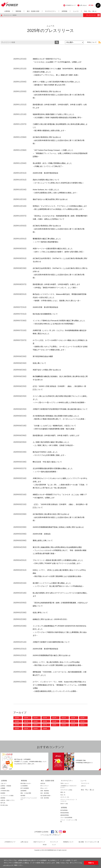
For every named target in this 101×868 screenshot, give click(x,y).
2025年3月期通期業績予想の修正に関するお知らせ (53, 671)
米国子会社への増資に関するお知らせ (48, 376)
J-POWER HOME (1, 15)
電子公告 (3, 819)
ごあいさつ (3, 799)
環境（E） (63, 808)
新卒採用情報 (64, 826)
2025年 (26, 733)
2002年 (17, 744)
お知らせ (83, 802)
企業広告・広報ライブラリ (8, 816)
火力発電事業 (24, 802)
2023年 (45, 733)
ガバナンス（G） (65, 813)
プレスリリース (8, 15)
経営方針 (43, 799)
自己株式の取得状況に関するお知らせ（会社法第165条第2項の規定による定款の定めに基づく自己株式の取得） (59, 95)
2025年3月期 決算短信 (42, 550)
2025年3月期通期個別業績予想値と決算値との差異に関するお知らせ (60, 543)
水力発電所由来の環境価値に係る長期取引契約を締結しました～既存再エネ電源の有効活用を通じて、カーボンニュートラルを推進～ (60, 432)
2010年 (17, 741)
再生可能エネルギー (26, 799)
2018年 (17, 737)
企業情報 (7, 11)
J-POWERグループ (68, 5)
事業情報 (18, 11)
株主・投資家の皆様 (33, 11)
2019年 (82, 733)
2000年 (36, 744)
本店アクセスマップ (40, 858)
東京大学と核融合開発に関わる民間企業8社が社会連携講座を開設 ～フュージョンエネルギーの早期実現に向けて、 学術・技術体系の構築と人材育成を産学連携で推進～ (59, 566)
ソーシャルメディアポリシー (50, 851)
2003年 (82, 741)
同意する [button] (91, 863)
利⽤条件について (69, 858)
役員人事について (40, 369)
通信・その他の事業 (26, 809)
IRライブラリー (45, 802)
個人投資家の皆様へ (46, 811)
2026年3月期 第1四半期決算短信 (46, 310)
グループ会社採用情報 (66, 833)
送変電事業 (23, 807)
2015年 (45, 737)
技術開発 (3, 809)
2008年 (36, 741)
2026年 (17, 733)
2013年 (64, 737)
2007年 (45, 741)
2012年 (73, 737)
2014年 (54, 737)
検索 (57, 42)
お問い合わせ (82, 5)
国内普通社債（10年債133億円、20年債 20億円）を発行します (58, 451)
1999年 (45, 744)
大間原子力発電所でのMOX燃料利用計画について (52, 658)
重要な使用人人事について (43, 556)
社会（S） (63, 811)
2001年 (26, 744)
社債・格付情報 (45, 814)
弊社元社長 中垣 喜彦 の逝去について (48, 478)
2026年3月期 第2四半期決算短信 (46, 173)
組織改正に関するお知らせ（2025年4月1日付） (51, 635)
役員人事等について (41, 628)
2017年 (26, 737)
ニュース (76, 11)
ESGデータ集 (64, 819)
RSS (99, 42)
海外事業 (23, 811)
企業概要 (3, 804)
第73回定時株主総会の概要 (43, 363)
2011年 (82, 737)
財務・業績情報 (45, 807)
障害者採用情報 (65, 828)
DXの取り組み (4, 821)
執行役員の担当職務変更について (46, 317)
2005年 (64, 741)
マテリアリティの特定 (66, 806)
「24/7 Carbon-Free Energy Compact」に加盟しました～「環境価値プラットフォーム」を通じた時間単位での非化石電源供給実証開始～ (60, 153)
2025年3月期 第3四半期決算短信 (46, 665)
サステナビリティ (50, 11)
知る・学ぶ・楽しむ (90, 11)
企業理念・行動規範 (6, 802)
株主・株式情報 (45, 809)
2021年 (64, 733)
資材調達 (3, 814)
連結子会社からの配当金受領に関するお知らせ (51, 199)
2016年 (36, 737)
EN (92, 5)
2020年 (73, 733)
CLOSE (98, 5)
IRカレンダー (44, 804)
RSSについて (92, 42)
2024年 (36, 733)
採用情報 (64, 11)
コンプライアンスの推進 (7, 811)
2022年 (54, 733)
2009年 (26, 741)
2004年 (73, 741)
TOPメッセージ (65, 799)
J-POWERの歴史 (5, 807)
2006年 (54, 741)
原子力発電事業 (25, 804)
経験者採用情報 (65, 831)
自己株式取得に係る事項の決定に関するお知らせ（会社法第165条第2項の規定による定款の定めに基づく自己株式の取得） (59, 533)
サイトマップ (55, 858)
